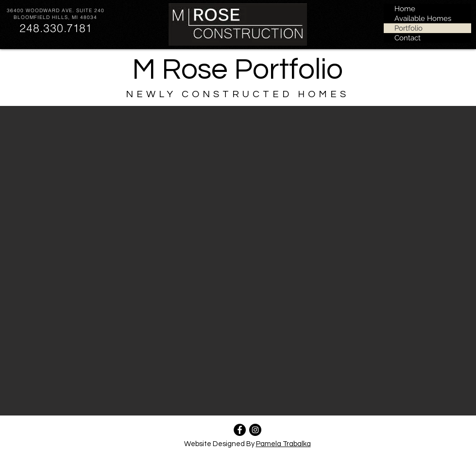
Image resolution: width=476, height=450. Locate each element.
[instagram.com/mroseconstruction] (255, 430)
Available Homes (423, 18)
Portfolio (408, 28)
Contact (408, 38)
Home (405, 9)
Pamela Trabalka (283, 444)
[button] (238, 261)
